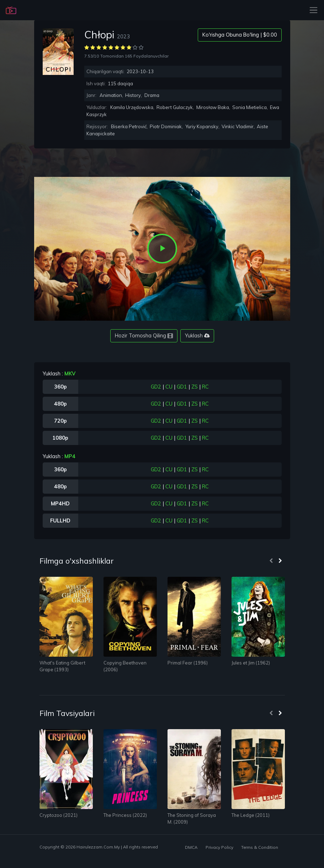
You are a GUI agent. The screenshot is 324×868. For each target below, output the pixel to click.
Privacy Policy (219, 847)
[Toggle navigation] (311, 10)
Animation (111, 95)
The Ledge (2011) (251, 815)
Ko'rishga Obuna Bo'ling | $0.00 (240, 35)
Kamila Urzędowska (132, 107)
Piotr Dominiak (166, 126)
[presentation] (271, 561)
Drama (152, 95)
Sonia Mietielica (249, 107)
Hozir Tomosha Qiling (144, 336)
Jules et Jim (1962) (251, 663)
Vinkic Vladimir (238, 126)
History (133, 95)
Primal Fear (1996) (188, 663)
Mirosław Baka (213, 107)
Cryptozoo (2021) (59, 815)
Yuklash (197, 336)
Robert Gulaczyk (175, 107)
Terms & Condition (260, 847)
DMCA (191, 847)
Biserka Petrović (129, 126)
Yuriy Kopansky (202, 126)
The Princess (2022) (125, 815)
